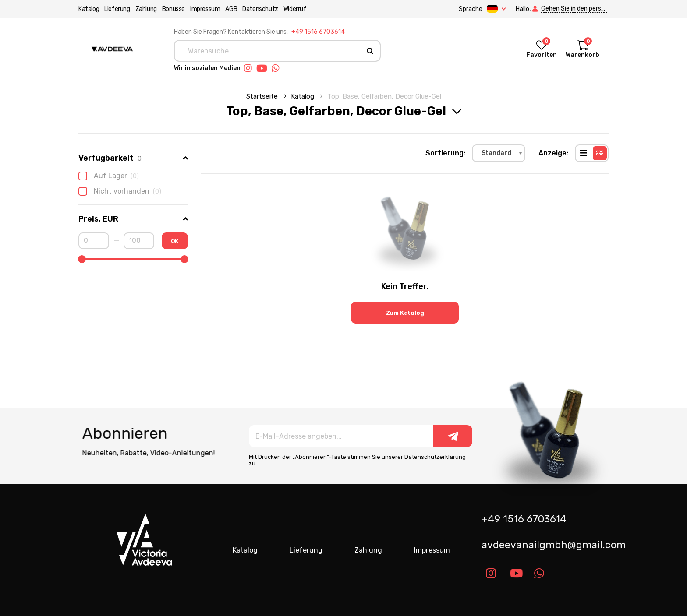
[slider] (82, 259)
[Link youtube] (264, 68)
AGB (231, 9)
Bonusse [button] (174, 9)
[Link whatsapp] (278, 68)
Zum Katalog (405, 313)
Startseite (263, 96)
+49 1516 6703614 (318, 32)
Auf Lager (109, 176)
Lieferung (117, 9)
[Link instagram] (250, 68)
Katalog (89, 9)
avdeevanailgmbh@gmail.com (548, 545)
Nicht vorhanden (120, 191)
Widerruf (295, 9)
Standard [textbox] (496, 153)
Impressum (205, 9)
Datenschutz (260, 9)
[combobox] (499, 153)
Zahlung (146, 9)
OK (175, 241)
